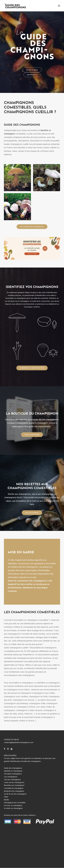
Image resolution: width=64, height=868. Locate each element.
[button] (59, 6)
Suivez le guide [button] (32, 70)
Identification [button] (32, 75)
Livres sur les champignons (14, 782)
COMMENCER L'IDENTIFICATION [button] (32, 368)
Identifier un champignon (13, 771)
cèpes (8, 501)
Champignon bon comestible (15, 803)
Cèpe (6, 797)
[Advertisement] (20, 846)
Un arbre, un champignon (13, 808)
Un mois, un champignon (13, 805)
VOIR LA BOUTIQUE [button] (32, 435)
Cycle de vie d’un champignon (15, 794)
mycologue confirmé (32, 307)
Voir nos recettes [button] (32, 513)
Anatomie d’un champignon (14, 791)
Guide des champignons (13, 768)
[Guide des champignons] (15, 6)
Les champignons (11, 777)
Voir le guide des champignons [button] (32, 227)
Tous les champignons (12, 780)
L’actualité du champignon (14, 788)
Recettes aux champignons (14, 785)
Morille (6, 800)
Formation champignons (13, 774)
